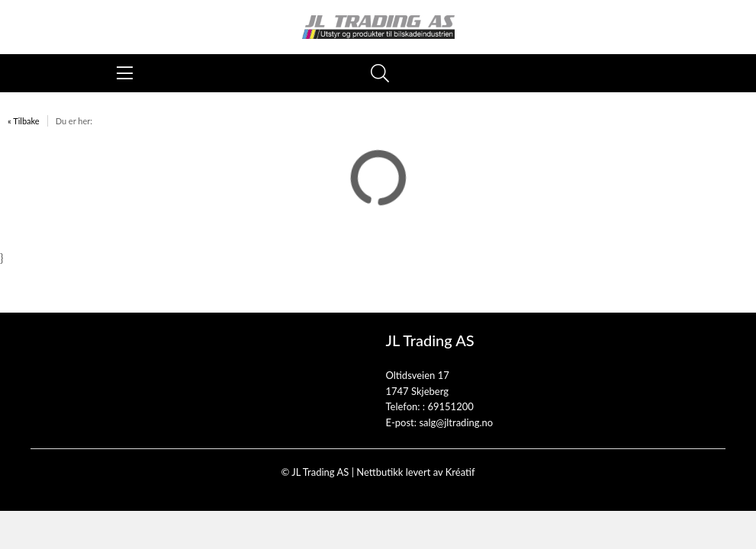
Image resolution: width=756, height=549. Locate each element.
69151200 (450, 406)
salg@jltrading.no (456, 422)
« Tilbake (24, 121)
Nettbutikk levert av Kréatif (415, 472)
